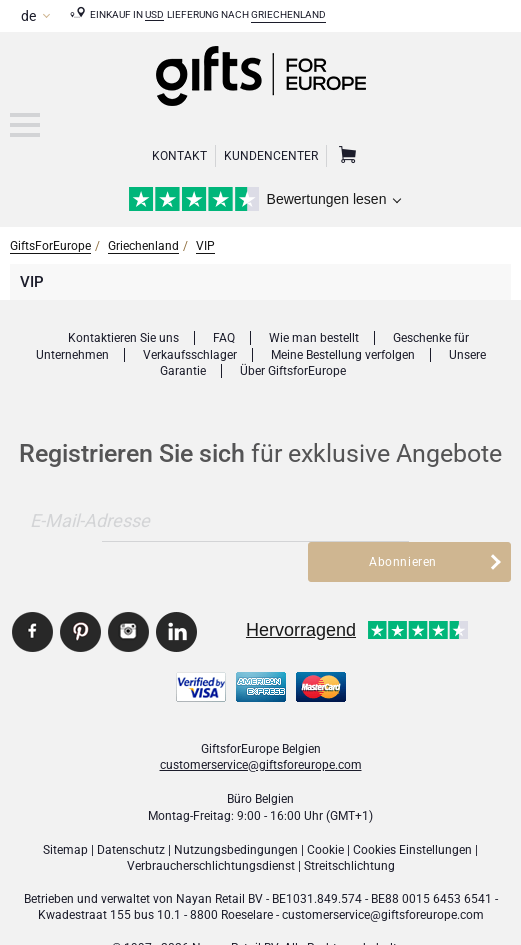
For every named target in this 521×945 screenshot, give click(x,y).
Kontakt (179, 156)
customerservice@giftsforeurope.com (261, 724)
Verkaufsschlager (190, 355)
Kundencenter (271, 156)
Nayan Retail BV (219, 858)
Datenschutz (131, 809)
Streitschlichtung (349, 826)
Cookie (325, 809)
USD (154, 14)
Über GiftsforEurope (293, 371)
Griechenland (288, 14)
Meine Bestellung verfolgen (343, 355)
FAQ (224, 338)
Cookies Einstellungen (412, 809)
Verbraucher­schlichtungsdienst (211, 826)
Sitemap (65, 809)
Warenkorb (345, 156)
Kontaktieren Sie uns (123, 338)
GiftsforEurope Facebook (32, 592)
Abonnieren (404, 521)
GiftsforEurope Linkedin (176, 592)
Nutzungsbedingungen (236, 809)
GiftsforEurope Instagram (128, 592)
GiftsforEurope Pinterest (80, 592)
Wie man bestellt (314, 338)
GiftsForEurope (50, 246)
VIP (205, 246)
